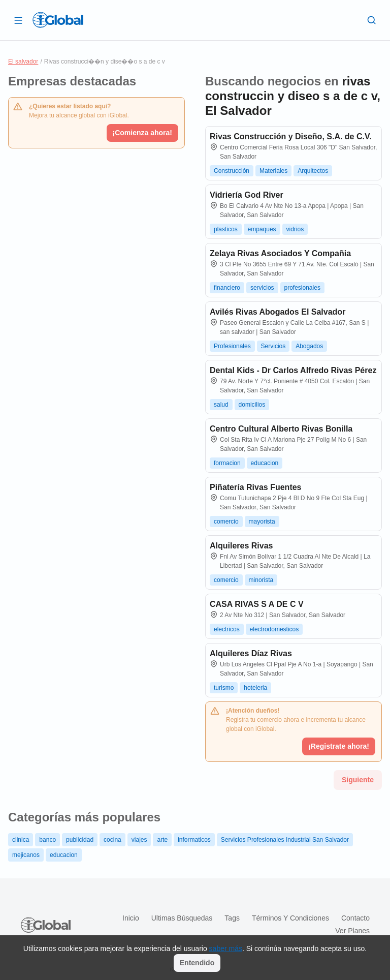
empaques (262, 229)
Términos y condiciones (290, 918)
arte (162, 840)
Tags (232, 918)
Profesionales (232, 346)
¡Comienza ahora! (142, 133)
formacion (227, 463)
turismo (224, 688)
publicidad (80, 840)
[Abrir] (18, 20)
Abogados (309, 346)
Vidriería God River (247, 195)
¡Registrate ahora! (339, 746)
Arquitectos (313, 171)
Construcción (232, 171)
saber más (226, 948)
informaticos (194, 840)
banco (47, 840)
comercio (226, 522)
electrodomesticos (274, 629)
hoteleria (255, 688)
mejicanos (26, 855)
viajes (139, 840)
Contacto (355, 918)
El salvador (23, 62)
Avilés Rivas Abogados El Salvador (278, 312)
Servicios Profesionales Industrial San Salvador (285, 840)
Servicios (273, 346)
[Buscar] (372, 20)
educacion (265, 463)
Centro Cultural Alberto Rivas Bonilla (281, 429)
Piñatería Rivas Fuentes (256, 487)
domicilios (252, 405)
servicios (262, 288)
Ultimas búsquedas (182, 918)
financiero (227, 288)
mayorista (262, 522)
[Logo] (58, 20)
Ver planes (352, 931)
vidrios (295, 229)
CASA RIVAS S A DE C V (257, 604)
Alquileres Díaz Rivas (251, 653)
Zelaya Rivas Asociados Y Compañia (280, 253)
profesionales (302, 288)
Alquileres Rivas (241, 546)
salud (221, 405)
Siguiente (358, 780)
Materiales (273, 171)
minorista (261, 580)
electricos (227, 629)
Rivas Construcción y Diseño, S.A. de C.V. (291, 136)
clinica (21, 840)
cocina (112, 840)
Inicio (131, 918)
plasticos (226, 229)
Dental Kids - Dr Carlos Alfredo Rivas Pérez (293, 370)
